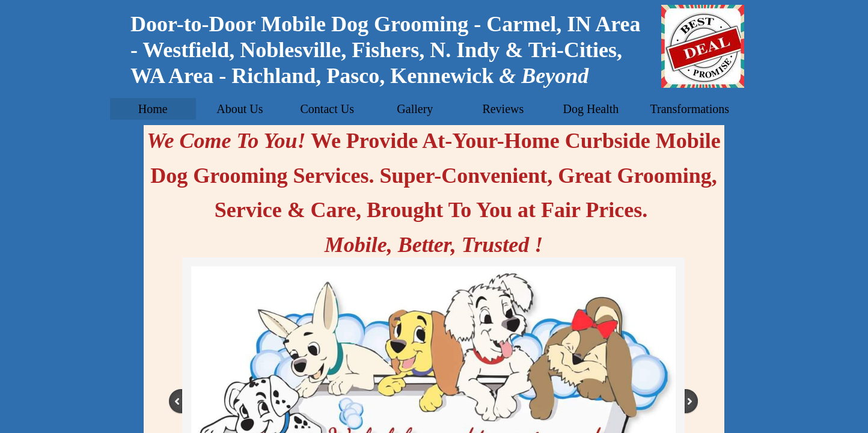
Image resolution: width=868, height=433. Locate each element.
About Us (240, 109)
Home (153, 109)
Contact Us (327, 109)
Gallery (415, 109)
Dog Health (591, 109)
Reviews (503, 109)
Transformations (689, 109)
